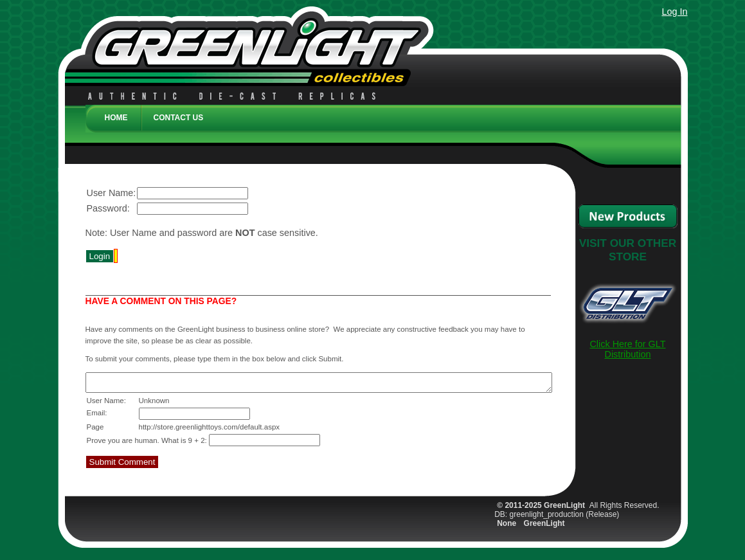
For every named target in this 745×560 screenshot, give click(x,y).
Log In (674, 12)
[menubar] (383, 116)
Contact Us (179, 118)
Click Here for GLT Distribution (627, 349)
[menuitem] (113, 124)
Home (116, 118)
